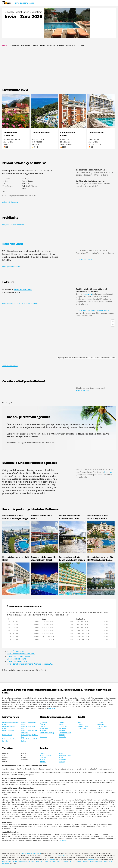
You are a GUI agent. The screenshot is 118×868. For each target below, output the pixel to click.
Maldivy (62, 762)
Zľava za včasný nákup (24, 3)
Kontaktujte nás (83, 391)
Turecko (62, 731)
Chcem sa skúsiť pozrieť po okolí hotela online (92, 310)
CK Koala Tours (102, 726)
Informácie (71, 45)
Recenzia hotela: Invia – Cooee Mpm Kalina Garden (72, 558)
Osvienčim (63, 840)
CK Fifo (80, 724)
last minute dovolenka (48, 861)
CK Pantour (82, 728)
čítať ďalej (52, 708)
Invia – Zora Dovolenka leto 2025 (21, 654)
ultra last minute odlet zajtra (79, 861)
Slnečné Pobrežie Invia (46, 443)
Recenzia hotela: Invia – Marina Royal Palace (98, 517)
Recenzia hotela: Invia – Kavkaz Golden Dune (70, 517)
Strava (35, 45)
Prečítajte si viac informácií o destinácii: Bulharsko (20, 303)
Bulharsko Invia (32, 443)
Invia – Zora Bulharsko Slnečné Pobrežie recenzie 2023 (30, 664)
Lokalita (60, 45)
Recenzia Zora (13, 244)
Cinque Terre (108, 861)
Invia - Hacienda (8, 731)
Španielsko (44, 728)
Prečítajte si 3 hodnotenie (11, 267)
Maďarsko (63, 737)
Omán (42, 753)
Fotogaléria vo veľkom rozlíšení (13, 225)
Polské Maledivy (63, 861)
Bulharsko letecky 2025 (17, 661)
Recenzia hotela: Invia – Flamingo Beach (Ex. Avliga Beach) (15, 518)
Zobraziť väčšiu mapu (10, 366)
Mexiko (43, 760)
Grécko (43, 726)
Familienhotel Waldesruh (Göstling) (10, 135)
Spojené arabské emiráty (65, 734)
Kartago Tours (83, 726)
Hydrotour (101, 724)
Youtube (91, 859)
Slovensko (44, 737)
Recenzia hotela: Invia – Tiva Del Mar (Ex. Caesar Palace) (101, 558)
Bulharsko (44, 722)
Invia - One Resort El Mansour (28, 723)
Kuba (61, 758)
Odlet (43, 45)
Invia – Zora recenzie (16, 651)
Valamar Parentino (41, 133)
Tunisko (43, 731)
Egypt (61, 724)
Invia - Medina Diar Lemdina (9, 740)
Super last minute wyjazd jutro (29, 861)
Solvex (99, 728)
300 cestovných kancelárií (63, 434)
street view (87, 294)
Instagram (109, 472)
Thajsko (43, 762)
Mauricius (63, 760)
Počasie (81, 45)
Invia (80, 722)
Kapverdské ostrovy (47, 733)
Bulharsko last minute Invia (19, 656)
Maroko (62, 753)
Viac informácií (60, 855)
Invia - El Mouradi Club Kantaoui (29, 732)
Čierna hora (44, 724)
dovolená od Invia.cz (10, 861)
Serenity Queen (96, 133)
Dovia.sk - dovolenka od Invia (30, 853)
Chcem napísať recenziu (85, 259)
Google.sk (50, 859)
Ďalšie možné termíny (10, 202)
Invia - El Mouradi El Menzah (28, 727)
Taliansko (62, 728)
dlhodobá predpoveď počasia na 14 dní (28, 472)
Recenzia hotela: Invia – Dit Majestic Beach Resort (43, 558)
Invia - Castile (7, 735)
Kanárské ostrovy (65, 755)
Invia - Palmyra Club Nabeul (9, 727)
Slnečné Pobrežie (23, 290)
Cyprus (61, 722)
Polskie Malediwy (96, 861)
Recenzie (51, 45)
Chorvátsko (63, 726)
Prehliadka (14, 45)
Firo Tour (100, 722)
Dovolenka (26, 45)
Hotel (5, 45)
